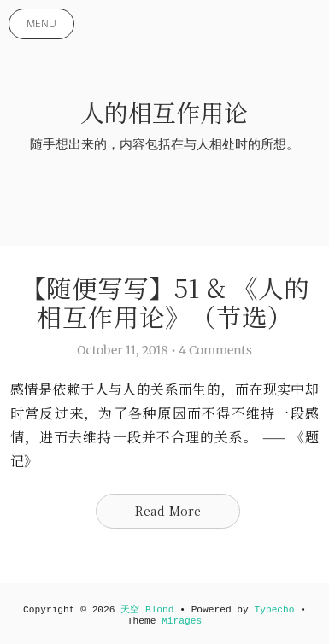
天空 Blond (147, 610)
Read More (168, 511)
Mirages (182, 621)
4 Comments (215, 350)
